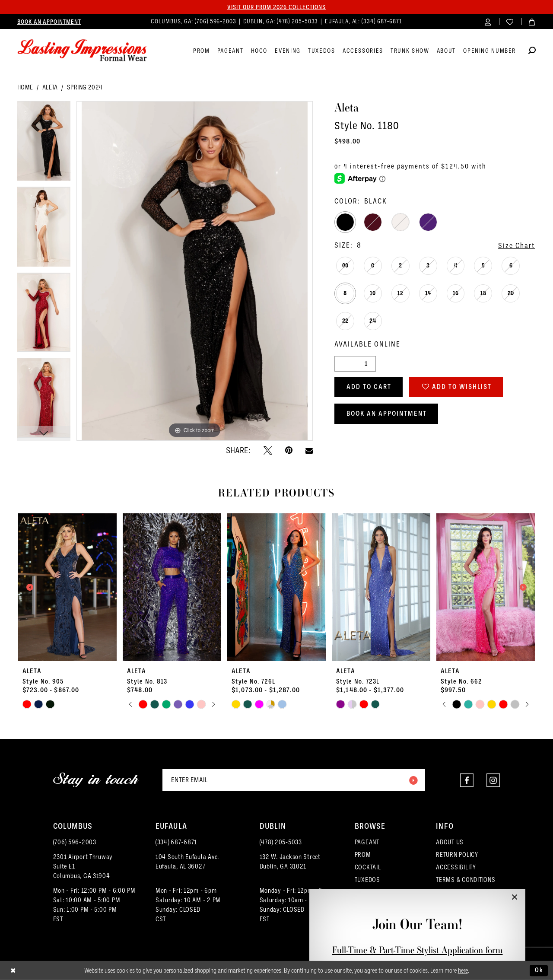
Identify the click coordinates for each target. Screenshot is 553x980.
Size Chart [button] (517, 246)
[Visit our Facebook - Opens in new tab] (467, 780)
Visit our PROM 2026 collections (276, 7)
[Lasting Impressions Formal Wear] (82, 51)
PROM (363, 855)
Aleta (50, 87)
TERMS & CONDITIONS (466, 880)
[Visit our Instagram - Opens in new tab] (493, 780)
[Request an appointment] (49, 22)
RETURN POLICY (457, 855)
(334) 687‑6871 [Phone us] (382, 21)
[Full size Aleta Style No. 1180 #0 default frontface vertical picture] (195, 271)
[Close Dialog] (13, 971)
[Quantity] (355, 364)
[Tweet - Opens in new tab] (268, 450)
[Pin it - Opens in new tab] (289, 450)
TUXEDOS (367, 880)
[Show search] (532, 52)
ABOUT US (450, 842)
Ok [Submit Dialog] (539, 970)
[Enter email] (294, 780)
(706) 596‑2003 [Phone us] (216, 21)
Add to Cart (369, 387)
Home (25, 87)
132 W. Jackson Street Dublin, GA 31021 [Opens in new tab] (290, 862)
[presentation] (67, 587)
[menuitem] (49, 22)
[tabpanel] (44, 144)
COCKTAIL (368, 867)
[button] (488, 21)
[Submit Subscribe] (413, 780)
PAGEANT (367, 842)
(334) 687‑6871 (176, 842)
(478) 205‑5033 (281, 842)
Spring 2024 (85, 87)
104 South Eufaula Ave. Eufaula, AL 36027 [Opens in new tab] (187, 862)
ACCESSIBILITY (456, 867)
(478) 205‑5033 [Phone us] (299, 21)
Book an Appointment (387, 414)
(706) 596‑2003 (75, 842)
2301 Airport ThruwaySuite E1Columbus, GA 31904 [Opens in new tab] (83, 866)
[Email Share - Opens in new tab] (309, 450)
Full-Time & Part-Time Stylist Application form (418, 950)
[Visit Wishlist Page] (510, 21)
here (463, 970)
